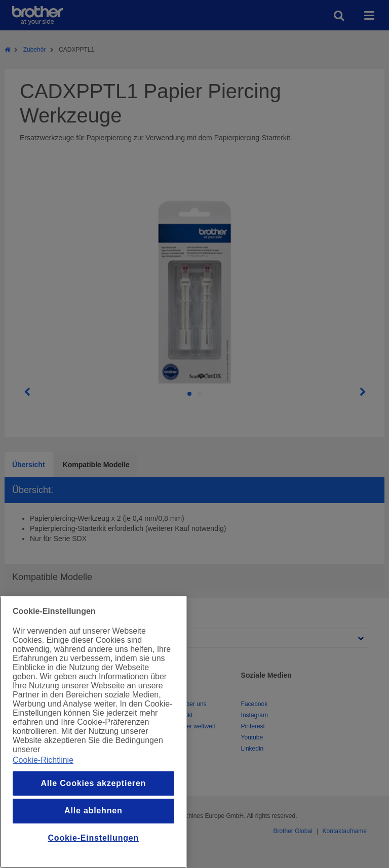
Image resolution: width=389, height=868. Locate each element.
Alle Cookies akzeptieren (93, 783)
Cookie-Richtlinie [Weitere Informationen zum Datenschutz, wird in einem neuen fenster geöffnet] (43, 760)
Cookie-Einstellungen (94, 838)
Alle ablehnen (93, 811)
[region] (93, 732)
